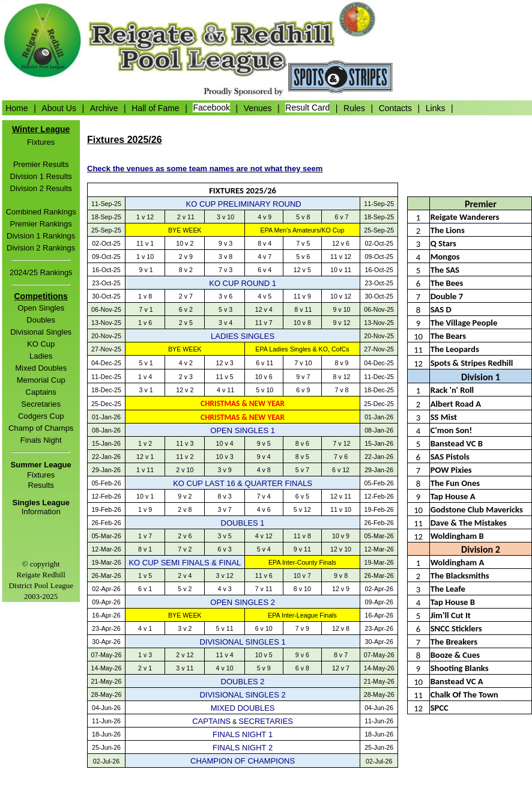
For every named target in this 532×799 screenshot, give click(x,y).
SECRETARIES (266, 721)
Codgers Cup (41, 416)
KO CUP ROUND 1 (243, 283)
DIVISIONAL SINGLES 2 (242, 695)
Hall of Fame (155, 108)
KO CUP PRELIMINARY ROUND (244, 204)
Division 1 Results (41, 176)
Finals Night (41, 440)
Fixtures (41, 142)
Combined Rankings (41, 212)
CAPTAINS (211, 721)
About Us (59, 108)
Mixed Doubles (41, 368)
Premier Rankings (41, 224)
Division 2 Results (41, 188)
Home (17, 108)
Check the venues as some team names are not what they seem (205, 169)
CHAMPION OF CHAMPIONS (243, 761)
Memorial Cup (41, 380)
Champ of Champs (41, 428)
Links (436, 108)
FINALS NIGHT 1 (243, 734)
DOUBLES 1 (243, 523)
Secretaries (41, 404)
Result (39, 485)
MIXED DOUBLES (243, 708)
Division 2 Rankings (41, 248)
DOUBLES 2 (243, 682)
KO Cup (41, 344)
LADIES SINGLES (243, 336)
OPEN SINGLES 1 (243, 430)
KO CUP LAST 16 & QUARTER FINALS (243, 483)
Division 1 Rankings (41, 236)
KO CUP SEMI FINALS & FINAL (185, 563)
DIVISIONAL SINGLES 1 (242, 642)
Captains (41, 392)
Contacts (395, 108)
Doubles (41, 320)
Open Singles (41, 308)
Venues (258, 108)
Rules (354, 108)
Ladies (41, 356)
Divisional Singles (41, 332)
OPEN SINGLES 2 (243, 602)
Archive (104, 108)
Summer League (41, 465)
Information (41, 512)
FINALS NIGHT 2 (243, 748)
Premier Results (41, 164)
